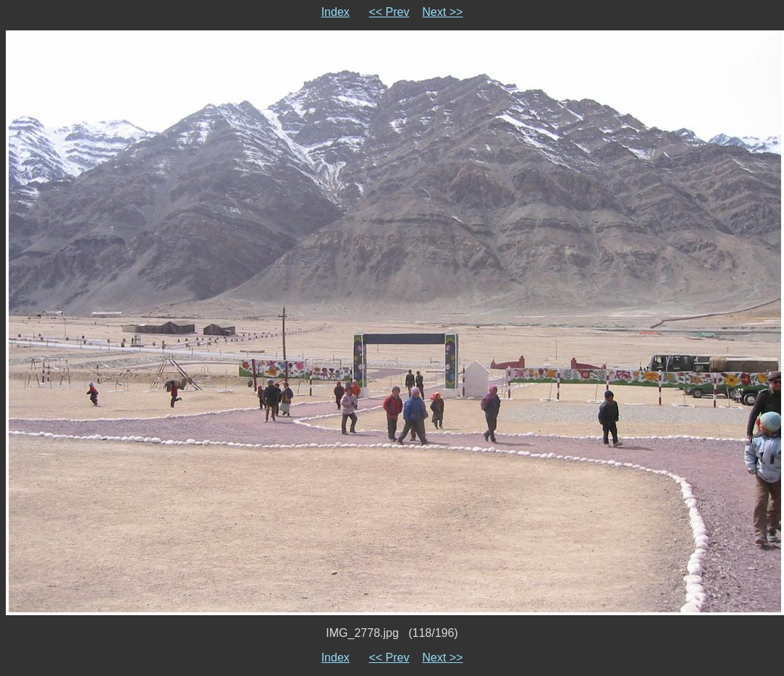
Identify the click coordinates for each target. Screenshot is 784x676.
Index (336, 12)
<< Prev (389, 12)
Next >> (442, 12)
